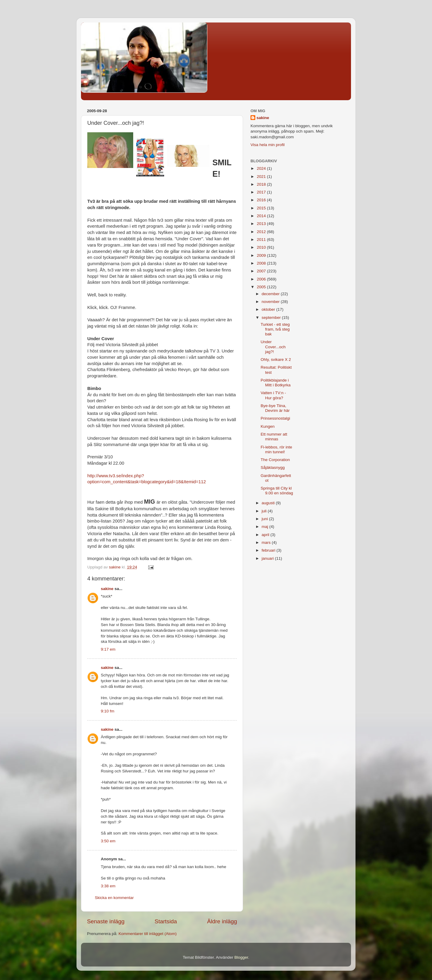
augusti (269, 503)
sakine (107, 589)
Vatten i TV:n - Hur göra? (273, 395)
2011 (262, 240)
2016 (262, 200)
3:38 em (108, 886)
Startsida (166, 921)
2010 (262, 247)
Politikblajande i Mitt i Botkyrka (276, 383)
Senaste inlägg (106, 921)
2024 (262, 168)
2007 (262, 271)
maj (265, 527)
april (266, 535)
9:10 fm (108, 711)
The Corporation (275, 460)
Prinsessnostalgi (275, 418)
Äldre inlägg (222, 921)
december (271, 294)
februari (269, 550)
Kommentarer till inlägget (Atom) (148, 934)
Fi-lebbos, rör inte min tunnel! (276, 450)
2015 (262, 208)
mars (267, 542)
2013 (262, 224)
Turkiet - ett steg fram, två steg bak (275, 329)
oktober (269, 309)
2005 (262, 287)
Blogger (241, 957)
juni (265, 519)
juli (265, 511)
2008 (262, 263)
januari (268, 558)
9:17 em (108, 649)
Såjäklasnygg (273, 468)
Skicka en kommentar (114, 898)
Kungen (268, 426)
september (272, 318)
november (271, 302)
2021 (262, 177)
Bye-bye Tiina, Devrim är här (275, 408)
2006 (262, 279)
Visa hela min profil (268, 145)
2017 (262, 192)
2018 (262, 184)
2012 (262, 232)
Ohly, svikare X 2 (276, 360)
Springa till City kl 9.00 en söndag (277, 491)
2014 (262, 216)
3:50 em (108, 841)
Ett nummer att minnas (274, 437)
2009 (262, 255)
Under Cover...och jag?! (273, 347)
